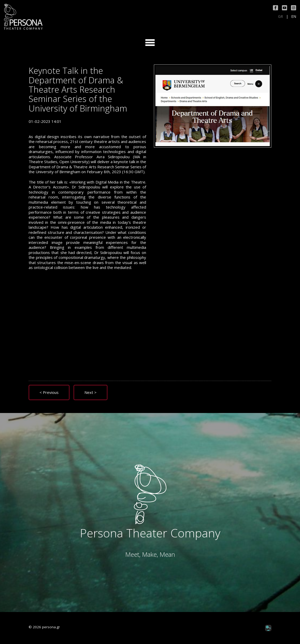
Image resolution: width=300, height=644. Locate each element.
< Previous (49, 392)
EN (294, 17)
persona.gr (51, 627)
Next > (90, 392)
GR (281, 17)
